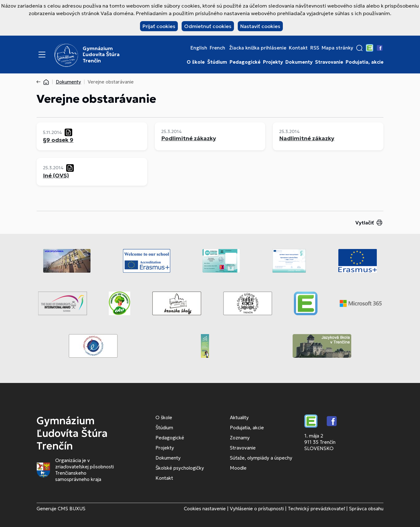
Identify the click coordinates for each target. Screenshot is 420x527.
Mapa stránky (337, 48)
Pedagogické (245, 62)
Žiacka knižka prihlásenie (258, 48)
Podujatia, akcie (365, 62)
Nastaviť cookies (260, 26)
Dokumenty (299, 62)
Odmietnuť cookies (208, 26)
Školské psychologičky (180, 468)
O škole (196, 62)
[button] (359, 48)
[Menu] (42, 55)
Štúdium (217, 62)
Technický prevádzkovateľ (316, 509)
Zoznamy (240, 438)
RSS (315, 48)
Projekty (273, 62)
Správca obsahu (366, 509)
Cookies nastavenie (205, 509)
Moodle (238, 468)
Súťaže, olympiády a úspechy (261, 458)
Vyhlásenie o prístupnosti (257, 509)
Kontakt (298, 48)
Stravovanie (329, 62)
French (217, 48)
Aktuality (239, 417)
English (199, 48)
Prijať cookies (159, 26)
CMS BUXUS (72, 509)
